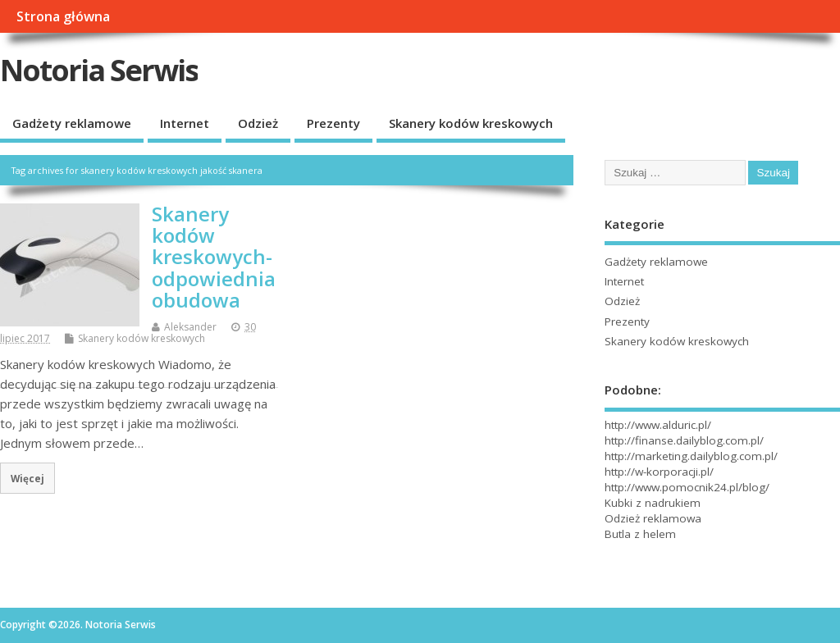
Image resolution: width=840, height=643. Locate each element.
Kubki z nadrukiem (653, 503)
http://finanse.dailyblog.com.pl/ (684, 440)
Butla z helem (640, 534)
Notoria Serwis (99, 70)
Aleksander (190, 327)
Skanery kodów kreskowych (471, 123)
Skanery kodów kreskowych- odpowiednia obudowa (214, 257)
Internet (185, 123)
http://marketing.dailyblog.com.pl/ (691, 456)
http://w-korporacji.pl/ (659, 472)
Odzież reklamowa (653, 518)
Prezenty (333, 123)
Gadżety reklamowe (72, 123)
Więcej (27, 478)
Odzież (258, 123)
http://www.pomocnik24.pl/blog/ (687, 487)
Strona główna (63, 16)
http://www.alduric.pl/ (658, 425)
